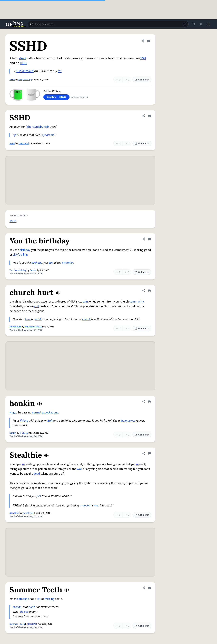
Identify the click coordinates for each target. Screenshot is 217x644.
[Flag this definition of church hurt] (150, 291)
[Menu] (209, 24)
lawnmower (128, 421)
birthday (25, 250)
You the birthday (18, 270)
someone (23, 599)
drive (23, 58)
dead (37, 474)
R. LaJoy (24, 433)
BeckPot (33, 624)
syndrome (48, 135)
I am (28, 319)
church (86, 319)
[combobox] (108, 24)
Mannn (17, 607)
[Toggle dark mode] (201, 24)
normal (37, 413)
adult (38, 319)
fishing (24, 421)
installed (27, 71)
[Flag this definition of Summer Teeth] (150, 588)
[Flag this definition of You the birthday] (150, 239)
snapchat (86, 506)
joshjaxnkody (25, 80)
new (97, 506)
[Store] (194, 24)
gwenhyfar (28, 513)
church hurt (15, 327)
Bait (50, 421)
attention (68, 263)
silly (15, 255)
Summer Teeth (17, 624)
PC (60, 71)
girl (16, 135)
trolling (23, 255)
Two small (24, 143)
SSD (143, 58)
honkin (13, 433)
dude (32, 607)
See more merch (79, 97)
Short (30, 127)
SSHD (12, 80)
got (51, 263)
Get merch (142, 80)
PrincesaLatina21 (33, 327)
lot (39, 599)
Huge (13, 413)
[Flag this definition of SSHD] (149, 41)
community (136, 302)
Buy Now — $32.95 (56, 97)
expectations (50, 413)
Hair (46, 127)
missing (50, 599)
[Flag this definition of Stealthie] (150, 453)
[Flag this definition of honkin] (150, 402)
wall (80, 469)
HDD (23, 63)
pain (85, 302)
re (23, 464)
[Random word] (184, 24)
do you (24, 612)
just (18, 71)
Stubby (39, 127)
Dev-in (33, 270)
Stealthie (14, 513)
